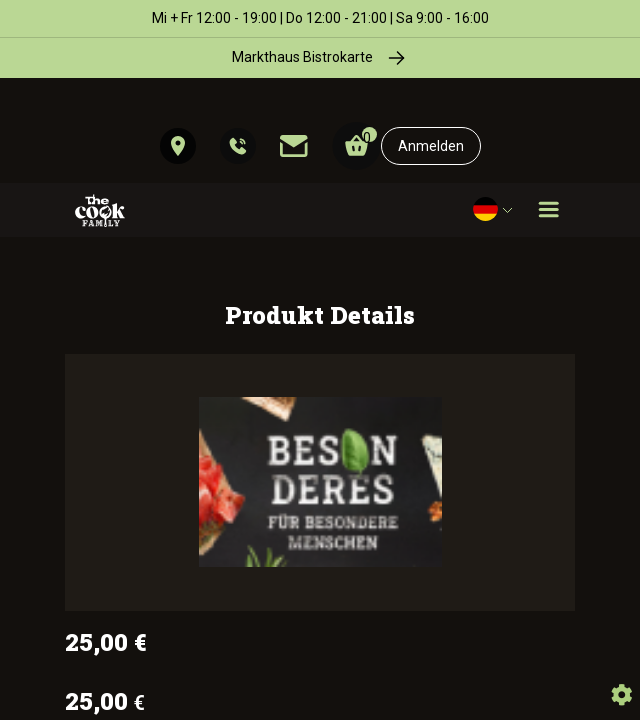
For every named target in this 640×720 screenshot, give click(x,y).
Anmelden (431, 146)
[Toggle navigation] (549, 210)
